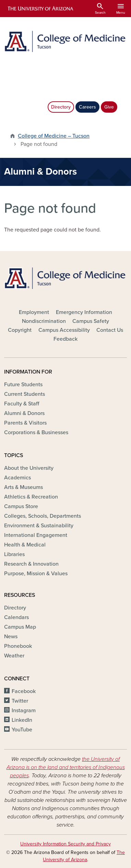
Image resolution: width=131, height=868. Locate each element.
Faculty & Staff (22, 404)
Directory (61, 107)
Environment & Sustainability (39, 526)
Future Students (23, 385)
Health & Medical (25, 545)
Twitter (20, 701)
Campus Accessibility (64, 330)
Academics (17, 478)
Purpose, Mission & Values (36, 574)
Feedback (65, 339)
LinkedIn (22, 720)
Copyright (20, 330)
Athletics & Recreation (31, 497)
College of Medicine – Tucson (54, 136)
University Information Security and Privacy (65, 844)
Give (109, 107)
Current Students (25, 394)
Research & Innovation (31, 564)
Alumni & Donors (24, 413)
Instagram (24, 710)
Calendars (16, 617)
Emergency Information (84, 312)
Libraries (14, 554)
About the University (29, 468)
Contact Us (110, 330)
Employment (34, 312)
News (11, 637)
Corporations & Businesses (36, 432)
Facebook (24, 691)
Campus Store (21, 506)
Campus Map (20, 627)
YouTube (22, 730)
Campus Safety (91, 321)
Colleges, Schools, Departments (43, 516)
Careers (87, 107)
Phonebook (18, 646)
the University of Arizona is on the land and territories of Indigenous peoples (66, 767)
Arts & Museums (23, 487)
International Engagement (36, 535)
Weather (14, 656)
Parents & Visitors (25, 423)
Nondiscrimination (44, 321)
